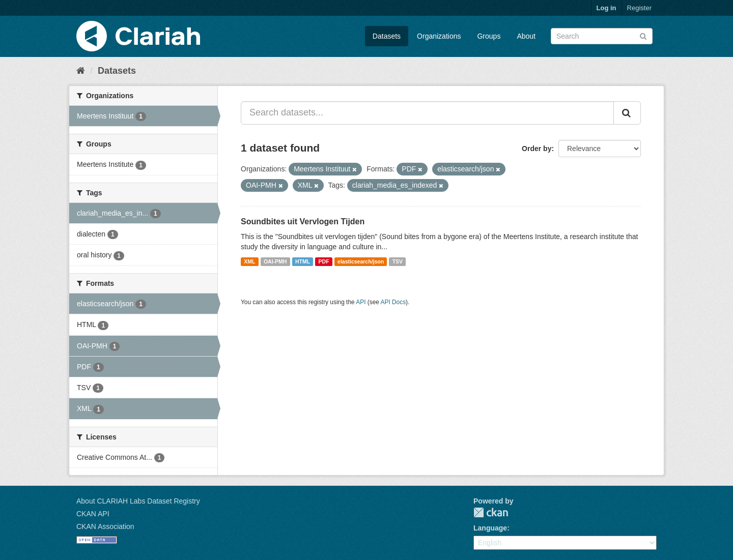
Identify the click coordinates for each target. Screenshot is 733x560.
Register (639, 8)
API (361, 302)
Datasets (387, 36)
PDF (324, 261)
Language (490, 528)
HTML (303, 261)
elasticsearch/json (361, 261)
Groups (489, 36)
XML (249, 261)
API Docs (393, 302)
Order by (537, 149)
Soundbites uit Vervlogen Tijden (303, 222)
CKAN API (93, 514)
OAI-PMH (275, 261)
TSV (398, 261)
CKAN (491, 512)
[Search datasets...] (427, 113)
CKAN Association (105, 526)
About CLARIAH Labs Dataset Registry (138, 501)
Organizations (439, 36)
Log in (607, 8)
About (526, 36)
